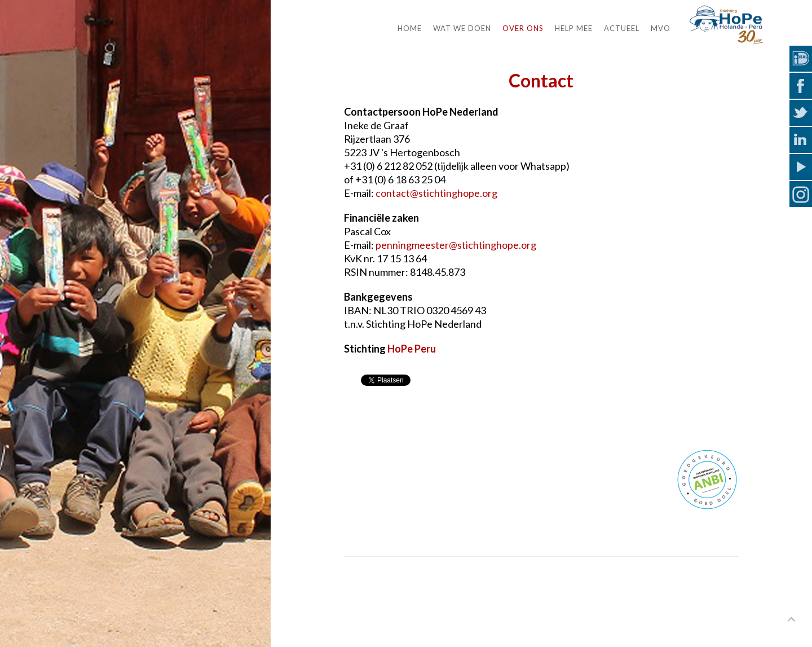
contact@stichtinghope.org (436, 193)
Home (410, 28)
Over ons (523, 28)
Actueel (622, 28)
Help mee (574, 28)
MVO (661, 28)
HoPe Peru (412, 349)
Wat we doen (462, 28)
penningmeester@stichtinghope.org (456, 245)
